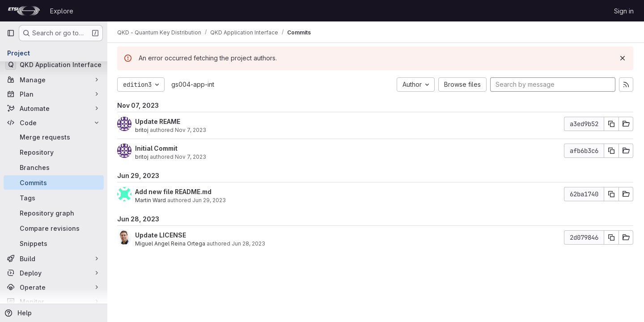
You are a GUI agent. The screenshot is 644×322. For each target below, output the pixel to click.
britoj (143, 130)
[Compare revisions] (54, 228)
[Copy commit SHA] (611, 124)
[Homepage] (24, 11)
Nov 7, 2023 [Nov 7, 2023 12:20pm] (191, 130)
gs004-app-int (194, 84)
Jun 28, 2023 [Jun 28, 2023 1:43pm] (249, 244)
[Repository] (54, 152)
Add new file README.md (174, 192)
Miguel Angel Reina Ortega (171, 244)
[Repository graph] (54, 213)
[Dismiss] (623, 58)
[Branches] (54, 167)
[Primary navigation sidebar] (11, 33)
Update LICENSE (161, 235)
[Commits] (54, 182)
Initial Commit (157, 148)
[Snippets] (54, 243)
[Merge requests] (54, 137)
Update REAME (159, 121)
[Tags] (54, 198)
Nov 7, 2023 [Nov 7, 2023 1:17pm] (191, 157)
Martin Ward (151, 200)
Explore (62, 11)
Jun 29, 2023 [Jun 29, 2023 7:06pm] (210, 200)
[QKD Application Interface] (54, 64)
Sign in (624, 11)
